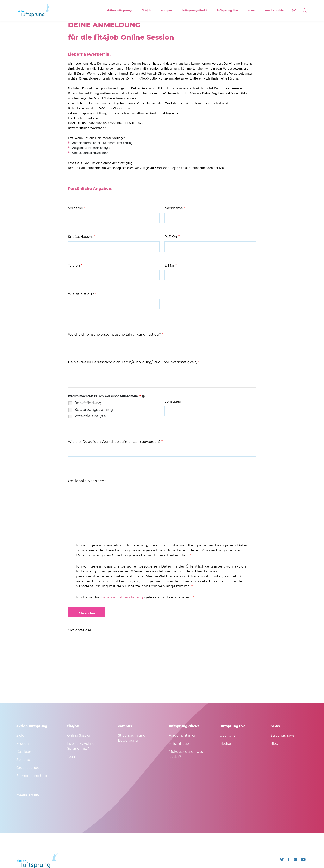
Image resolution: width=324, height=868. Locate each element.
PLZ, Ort (172, 237)
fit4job (148, 10)
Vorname (77, 208)
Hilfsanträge (179, 744)
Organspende (28, 768)
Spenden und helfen (33, 776)
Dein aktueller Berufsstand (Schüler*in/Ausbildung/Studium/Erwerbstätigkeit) (134, 362)
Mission (23, 744)
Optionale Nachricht (87, 481)
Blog (274, 744)
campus (169, 10)
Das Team (24, 752)
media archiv (274, 10)
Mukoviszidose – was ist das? (186, 754)
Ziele (20, 736)
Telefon (75, 265)
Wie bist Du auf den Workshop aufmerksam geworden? (115, 442)
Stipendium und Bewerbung (132, 738)
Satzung (23, 760)
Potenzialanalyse (90, 416)
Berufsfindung (88, 403)
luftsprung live (229, 10)
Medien (226, 744)
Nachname (175, 208)
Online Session (79, 736)
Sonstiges (173, 401)
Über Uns (228, 736)
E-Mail (171, 265)
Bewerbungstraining (94, 410)
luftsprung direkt (197, 10)
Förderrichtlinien (183, 736)
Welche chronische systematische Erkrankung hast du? (115, 334)
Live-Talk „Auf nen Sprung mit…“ (82, 746)
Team (72, 757)
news (253, 10)
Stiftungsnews (283, 736)
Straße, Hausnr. (82, 237)
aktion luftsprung (121, 10)
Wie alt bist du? (82, 294)
